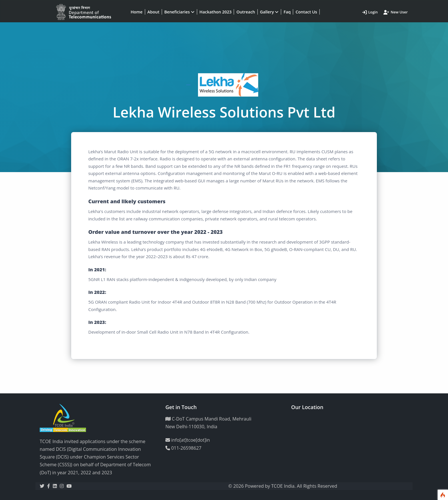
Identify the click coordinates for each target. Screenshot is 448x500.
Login (370, 12)
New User (396, 12)
